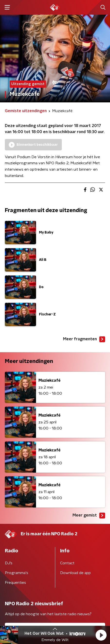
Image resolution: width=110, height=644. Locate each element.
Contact (67, 563)
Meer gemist (89, 516)
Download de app (75, 573)
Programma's (17, 573)
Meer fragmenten (84, 339)
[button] (101, 635)
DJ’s (9, 563)
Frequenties (15, 583)
